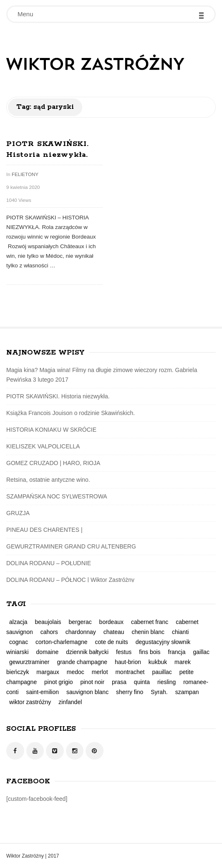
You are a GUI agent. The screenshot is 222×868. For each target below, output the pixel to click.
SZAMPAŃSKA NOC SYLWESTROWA (57, 496)
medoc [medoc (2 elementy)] (76, 672)
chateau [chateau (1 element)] (114, 632)
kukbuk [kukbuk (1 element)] (158, 662)
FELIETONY (25, 174)
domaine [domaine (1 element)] (48, 652)
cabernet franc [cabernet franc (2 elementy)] (150, 622)
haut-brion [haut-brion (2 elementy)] (128, 662)
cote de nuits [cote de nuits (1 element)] (111, 642)
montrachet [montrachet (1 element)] (130, 672)
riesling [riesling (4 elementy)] (166, 682)
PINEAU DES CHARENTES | (44, 530)
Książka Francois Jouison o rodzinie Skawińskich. (71, 413)
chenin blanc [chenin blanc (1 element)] (148, 632)
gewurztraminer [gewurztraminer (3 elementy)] (29, 662)
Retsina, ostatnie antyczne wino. (48, 480)
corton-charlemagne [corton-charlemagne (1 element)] (62, 642)
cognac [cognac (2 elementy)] (19, 642)
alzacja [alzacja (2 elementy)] (18, 622)
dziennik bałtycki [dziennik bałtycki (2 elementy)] (87, 652)
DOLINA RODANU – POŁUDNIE (49, 563)
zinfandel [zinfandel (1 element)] (70, 702)
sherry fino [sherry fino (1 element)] (130, 692)
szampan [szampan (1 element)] (187, 692)
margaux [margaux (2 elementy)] (48, 672)
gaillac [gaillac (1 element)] (201, 652)
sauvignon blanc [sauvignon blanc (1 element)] (87, 692)
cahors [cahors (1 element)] (49, 632)
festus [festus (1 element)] (124, 652)
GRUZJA (18, 513)
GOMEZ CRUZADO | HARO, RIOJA (53, 463)
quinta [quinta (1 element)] (142, 682)
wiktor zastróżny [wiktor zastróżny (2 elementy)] (30, 702)
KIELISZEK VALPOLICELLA (43, 446)
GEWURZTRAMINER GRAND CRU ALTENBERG (71, 546)
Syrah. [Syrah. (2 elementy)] (159, 692)
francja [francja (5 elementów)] (177, 652)
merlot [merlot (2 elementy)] (100, 672)
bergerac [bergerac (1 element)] (80, 622)
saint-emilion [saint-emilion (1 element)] (42, 692)
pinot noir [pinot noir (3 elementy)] (92, 682)
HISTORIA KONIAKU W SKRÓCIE (51, 430)
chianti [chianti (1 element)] (180, 632)
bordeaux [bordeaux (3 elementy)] (111, 622)
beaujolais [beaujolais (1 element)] (48, 622)
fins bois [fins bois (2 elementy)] (150, 652)
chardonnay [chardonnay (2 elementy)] (81, 632)
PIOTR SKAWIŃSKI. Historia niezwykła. (58, 396)
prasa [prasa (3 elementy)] (119, 682)
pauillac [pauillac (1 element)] (162, 672)
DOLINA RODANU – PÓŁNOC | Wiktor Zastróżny (70, 580)
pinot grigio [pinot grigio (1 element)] (59, 682)
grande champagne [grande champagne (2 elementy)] (82, 662)
